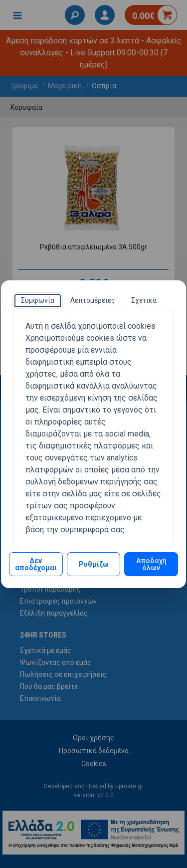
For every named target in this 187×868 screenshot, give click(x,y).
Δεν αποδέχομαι (36, 564)
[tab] (38, 300)
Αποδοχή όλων (151, 564)
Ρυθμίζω (94, 564)
